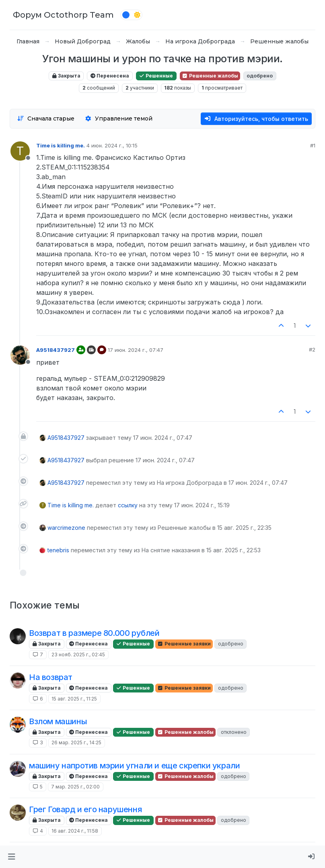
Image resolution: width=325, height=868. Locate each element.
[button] (11, 857)
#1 (313, 145)
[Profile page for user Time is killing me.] (20, 151)
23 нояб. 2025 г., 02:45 (78, 655)
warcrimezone (66, 528)
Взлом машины (58, 721)
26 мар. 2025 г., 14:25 (76, 742)
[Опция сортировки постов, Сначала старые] (46, 119)
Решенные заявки (184, 644)
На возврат (51, 677)
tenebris (58, 550)
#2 (312, 349)
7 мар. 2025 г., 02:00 (75, 787)
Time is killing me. (61, 145)
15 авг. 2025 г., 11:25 (74, 699)
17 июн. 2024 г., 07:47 (136, 350)
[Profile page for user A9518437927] (20, 355)
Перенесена (110, 76)
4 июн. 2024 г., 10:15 (112, 145)
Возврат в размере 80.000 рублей (94, 633)
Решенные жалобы (210, 76)
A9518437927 (56, 350)
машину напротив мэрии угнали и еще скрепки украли (134, 766)
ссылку (128, 505)
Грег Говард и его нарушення (85, 809)
